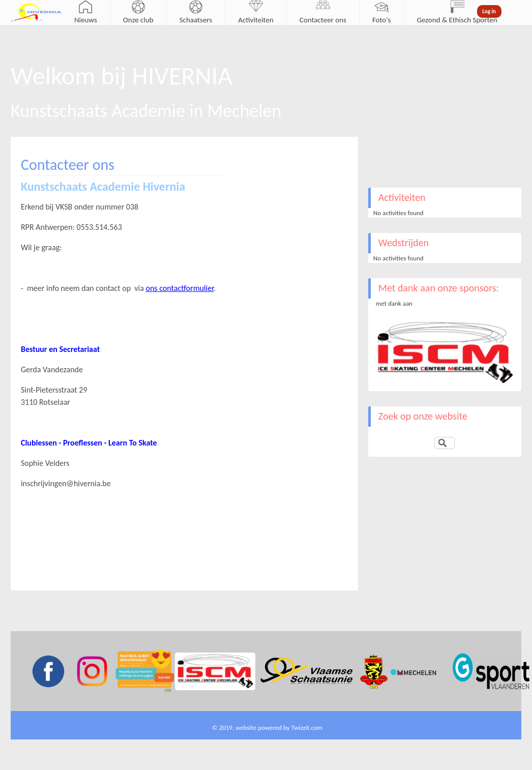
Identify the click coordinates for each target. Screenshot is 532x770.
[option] (445, 353)
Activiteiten (256, 20)
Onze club (138, 20)
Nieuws (86, 20)
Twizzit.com (307, 728)
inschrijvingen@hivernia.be (66, 483)
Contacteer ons (323, 20)
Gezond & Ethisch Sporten (457, 20)
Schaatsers (196, 20)
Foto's (382, 20)
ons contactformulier (180, 288)
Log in (489, 11)
